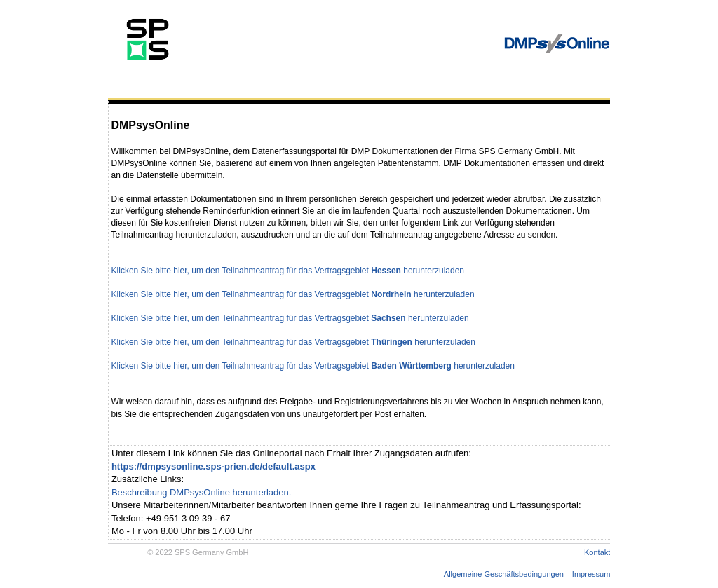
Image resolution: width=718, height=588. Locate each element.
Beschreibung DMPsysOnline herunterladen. (202, 492)
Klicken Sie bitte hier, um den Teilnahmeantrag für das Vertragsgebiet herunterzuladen (288, 271)
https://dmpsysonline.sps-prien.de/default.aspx (214, 466)
